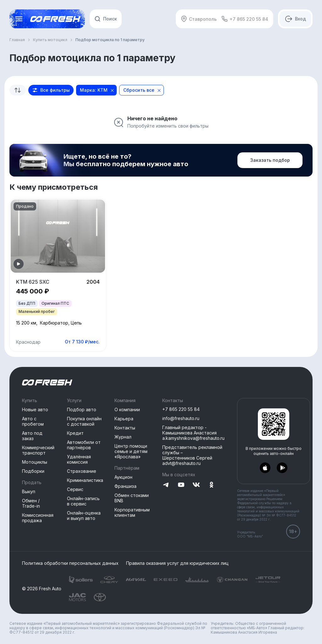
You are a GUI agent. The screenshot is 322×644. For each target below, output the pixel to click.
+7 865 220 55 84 (245, 19)
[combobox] (18, 90)
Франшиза (125, 486)
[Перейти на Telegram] (166, 485)
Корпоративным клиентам (132, 512)
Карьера (124, 419)
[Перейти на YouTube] (181, 485)
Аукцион (123, 477)
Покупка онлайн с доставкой (84, 421)
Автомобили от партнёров (84, 445)
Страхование (82, 471)
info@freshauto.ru (181, 418)
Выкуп (29, 491)
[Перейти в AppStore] (265, 468)
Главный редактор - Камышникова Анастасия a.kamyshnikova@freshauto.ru (193, 433)
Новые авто (35, 409)
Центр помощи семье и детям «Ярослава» (131, 451)
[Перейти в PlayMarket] (282, 468)
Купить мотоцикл (50, 40)
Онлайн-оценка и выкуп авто (84, 516)
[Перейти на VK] (196, 485)
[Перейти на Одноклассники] (211, 485)
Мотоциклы (35, 462)
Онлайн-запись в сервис (83, 501)
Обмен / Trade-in (31, 503)
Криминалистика (85, 480)
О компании (127, 409)
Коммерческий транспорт (38, 450)
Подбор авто (82, 409)
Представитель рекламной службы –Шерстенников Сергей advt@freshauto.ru (192, 455)
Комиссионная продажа (38, 518)
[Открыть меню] (19, 19)
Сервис (75, 489)
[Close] (112, 90)
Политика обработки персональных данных (70, 563)
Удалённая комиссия (79, 459)
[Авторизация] (295, 19)
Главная (17, 40)
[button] (51, 90)
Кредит (75, 433)
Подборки (33, 471)
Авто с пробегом (33, 421)
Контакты (125, 428)
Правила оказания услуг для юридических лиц (177, 563)
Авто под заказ (32, 436)
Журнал (123, 437)
